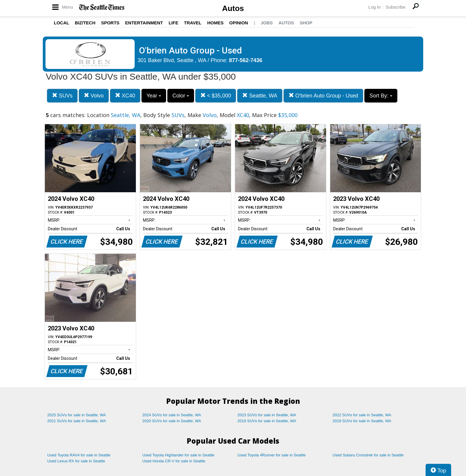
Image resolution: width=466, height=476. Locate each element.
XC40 (125, 96)
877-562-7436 (246, 60)
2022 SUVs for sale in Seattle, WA (362, 415)
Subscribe (395, 7)
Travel (193, 23)
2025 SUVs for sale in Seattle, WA (77, 415)
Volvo (94, 96)
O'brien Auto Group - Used (323, 96)
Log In (374, 7)
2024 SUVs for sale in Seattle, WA (172, 415)
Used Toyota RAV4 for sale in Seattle (79, 455)
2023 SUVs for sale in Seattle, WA (267, 415)
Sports (110, 23)
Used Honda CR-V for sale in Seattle (174, 461)
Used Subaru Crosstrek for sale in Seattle (368, 455)
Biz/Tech (85, 23)
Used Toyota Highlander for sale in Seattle (178, 455)
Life (173, 23)
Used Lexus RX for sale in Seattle (76, 461)
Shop (306, 23)
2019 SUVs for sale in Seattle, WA (267, 421)
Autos (233, 8)
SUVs (62, 96)
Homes (215, 23)
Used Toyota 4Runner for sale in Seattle (272, 455)
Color (181, 96)
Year (154, 96)
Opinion (238, 23)
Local (62, 23)
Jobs (267, 23)
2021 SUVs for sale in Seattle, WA (77, 421)
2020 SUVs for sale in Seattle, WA (172, 421)
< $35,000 (216, 96)
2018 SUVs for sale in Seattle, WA (362, 421)
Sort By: (381, 96)
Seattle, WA (260, 96)
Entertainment (144, 23)
